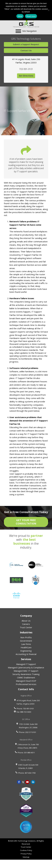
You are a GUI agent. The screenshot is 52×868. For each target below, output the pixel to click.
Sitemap (26, 857)
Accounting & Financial (26, 654)
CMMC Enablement (26, 677)
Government (26, 641)
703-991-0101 (26, 69)
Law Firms (26, 644)
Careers (26, 624)
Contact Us (26, 50)
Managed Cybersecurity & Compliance (26, 667)
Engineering (26, 651)
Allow (20, 16)
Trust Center (26, 627)
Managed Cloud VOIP (26, 681)
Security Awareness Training (26, 674)
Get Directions (26, 76)
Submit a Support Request (26, 44)
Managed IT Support (26, 664)
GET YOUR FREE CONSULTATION (26, 522)
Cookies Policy (26, 850)
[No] (49, 10)
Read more (31, 16)
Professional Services (26, 684)
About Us (26, 621)
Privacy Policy (26, 854)
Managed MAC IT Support (26, 671)
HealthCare (26, 647)
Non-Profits (26, 637)
